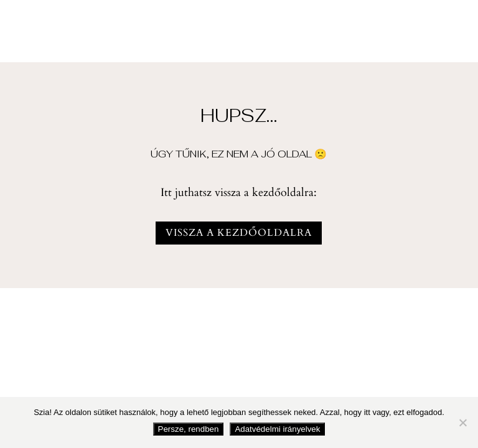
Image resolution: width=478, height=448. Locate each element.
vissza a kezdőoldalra (239, 233)
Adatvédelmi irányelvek (277, 429)
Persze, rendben (189, 429)
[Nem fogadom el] (462, 422)
